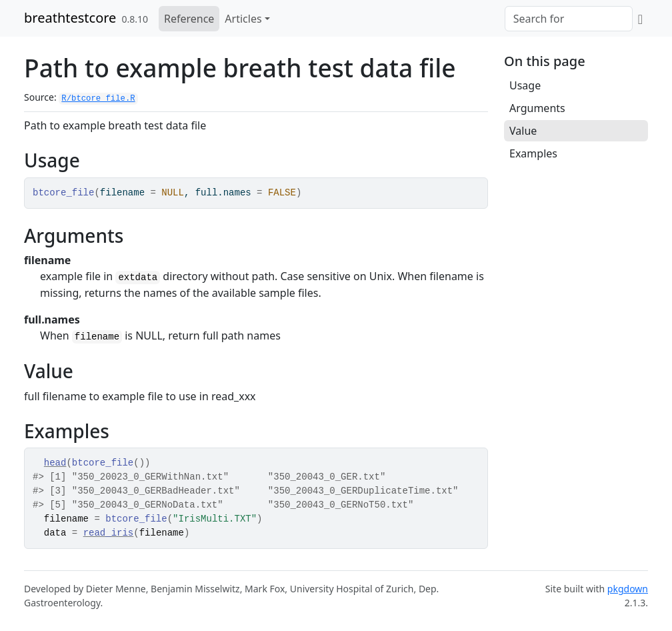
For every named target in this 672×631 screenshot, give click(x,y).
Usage (525, 85)
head (55, 463)
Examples (533, 153)
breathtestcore (70, 18)
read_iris (109, 533)
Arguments (537, 108)
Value (523, 131)
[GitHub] (640, 19)
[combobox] (569, 19)
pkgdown (628, 589)
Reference (189, 19)
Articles (243, 19)
